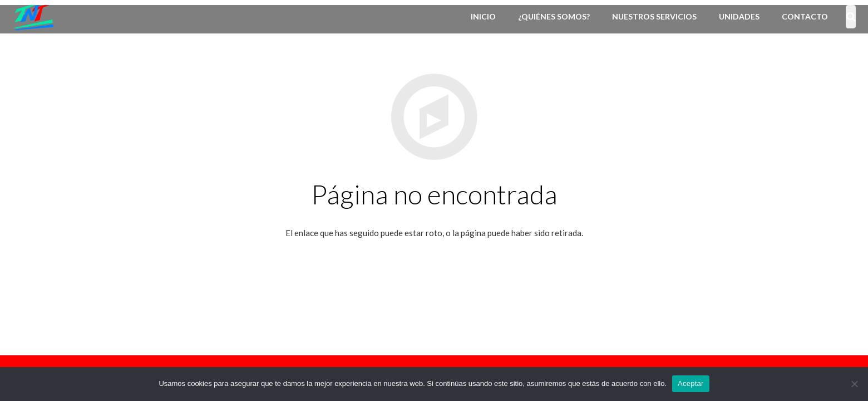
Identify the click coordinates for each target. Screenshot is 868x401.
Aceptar (691, 383)
